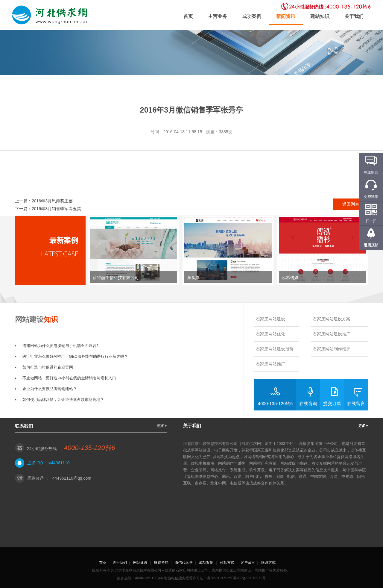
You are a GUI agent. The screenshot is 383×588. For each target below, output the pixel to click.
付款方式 (227, 563)
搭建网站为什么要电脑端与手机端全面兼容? (60, 346)
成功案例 (252, 16)
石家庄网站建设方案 (332, 319)
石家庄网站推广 (270, 364)
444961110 (59, 463)
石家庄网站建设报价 (275, 349)
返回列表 (351, 204)
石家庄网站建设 (270, 319)
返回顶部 (371, 245)
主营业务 (218, 16)
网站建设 (140, 563)
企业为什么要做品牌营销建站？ (50, 389)
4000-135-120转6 (275, 403)
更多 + (162, 426)
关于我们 (354, 16)
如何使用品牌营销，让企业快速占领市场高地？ (63, 400)
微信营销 (161, 563)
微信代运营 (184, 563)
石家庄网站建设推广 (332, 334)
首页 (188, 16)
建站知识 (320, 16)
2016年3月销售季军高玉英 (56, 209)
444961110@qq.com (72, 478)
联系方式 (268, 563)
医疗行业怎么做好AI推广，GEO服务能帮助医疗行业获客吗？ (75, 356)
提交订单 (332, 403)
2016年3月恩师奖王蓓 (52, 201)
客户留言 (248, 563)
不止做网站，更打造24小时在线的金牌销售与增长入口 (69, 378)
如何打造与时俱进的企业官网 (48, 367)
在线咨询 (308, 403)
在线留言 (356, 403)
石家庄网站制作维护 (332, 349)
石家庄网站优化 (270, 334)
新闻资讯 (286, 16)
